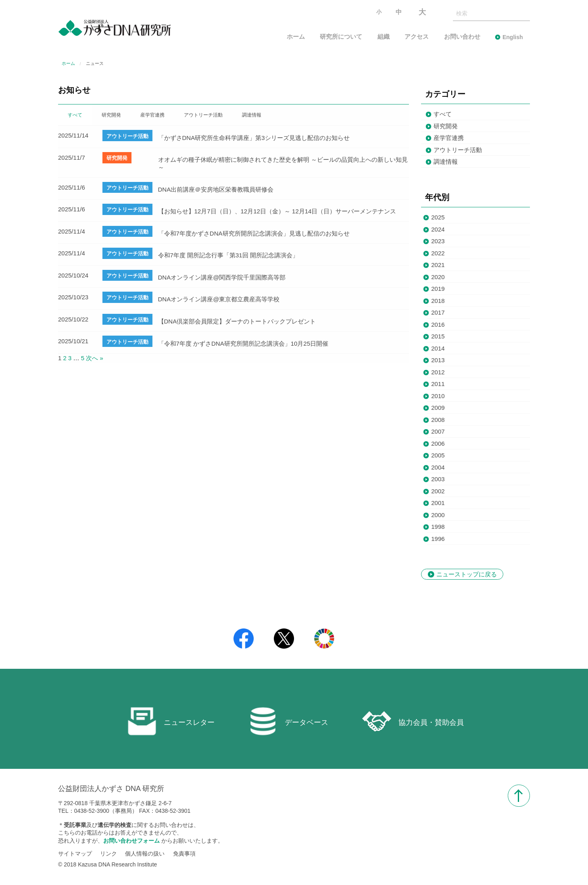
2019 (438, 289)
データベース (288, 721)
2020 (438, 277)
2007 (438, 431)
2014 (438, 348)
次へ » (95, 358)
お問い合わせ (462, 37)
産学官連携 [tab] (152, 115)
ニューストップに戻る (467, 574)
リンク (108, 854)
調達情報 (446, 162)
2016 (438, 325)
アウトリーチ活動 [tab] (203, 115)
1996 (438, 539)
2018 (438, 301)
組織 (384, 37)
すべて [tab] (75, 115)
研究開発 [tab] (111, 115)
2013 (438, 360)
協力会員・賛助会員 (413, 721)
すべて (443, 114)
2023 (438, 241)
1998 (438, 527)
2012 (438, 372)
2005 (438, 455)
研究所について (341, 37)
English (513, 37)
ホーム (296, 37)
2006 (438, 444)
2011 (438, 384)
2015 (438, 336)
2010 (438, 396)
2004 (438, 467)
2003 (438, 479)
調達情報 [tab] (252, 115)
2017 (438, 312)
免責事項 (184, 854)
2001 (438, 503)
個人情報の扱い (145, 854)
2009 (438, 408)
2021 (438, 265)
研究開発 (446, 126)
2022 (438, 253)
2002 (438, 491)
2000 (438, 515)
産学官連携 (449, 138)
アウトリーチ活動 (458, 150)
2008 (438, 420)
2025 (438, 217)
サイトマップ (75, 854)
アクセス (417, 37)
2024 (438, 229)
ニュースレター (171, 721)
